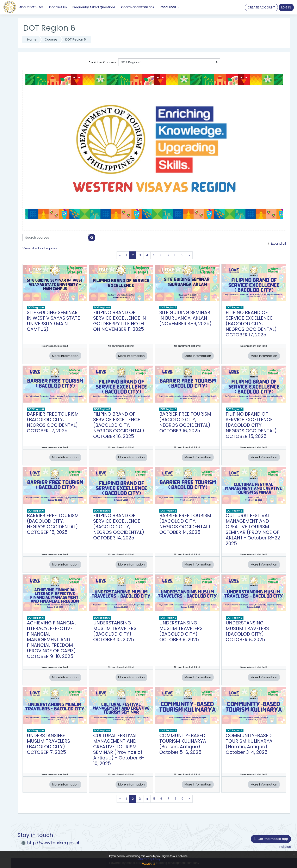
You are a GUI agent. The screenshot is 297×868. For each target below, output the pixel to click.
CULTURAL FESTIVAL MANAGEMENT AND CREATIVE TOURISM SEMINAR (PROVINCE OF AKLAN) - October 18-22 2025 (253, 529)
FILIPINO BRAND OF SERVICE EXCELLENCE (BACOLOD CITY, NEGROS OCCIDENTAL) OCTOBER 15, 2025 (251, 425)
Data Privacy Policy (148, 859)
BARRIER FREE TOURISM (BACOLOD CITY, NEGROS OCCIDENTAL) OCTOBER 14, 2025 (185, 524)
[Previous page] (120, 255)
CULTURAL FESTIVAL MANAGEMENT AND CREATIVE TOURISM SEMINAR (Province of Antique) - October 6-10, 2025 (119, 749)
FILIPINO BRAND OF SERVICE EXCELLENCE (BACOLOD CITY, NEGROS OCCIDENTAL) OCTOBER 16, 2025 (119, 425)
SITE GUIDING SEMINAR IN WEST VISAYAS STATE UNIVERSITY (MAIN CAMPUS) (53, 321)
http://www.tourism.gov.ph (54, 843)
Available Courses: (103, 62)
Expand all (278, 243)
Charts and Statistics (138, 7)
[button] (261, 8)
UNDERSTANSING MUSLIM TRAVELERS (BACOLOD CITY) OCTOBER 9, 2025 (181, 631)
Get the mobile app (271, 839)
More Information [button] (65, 356)
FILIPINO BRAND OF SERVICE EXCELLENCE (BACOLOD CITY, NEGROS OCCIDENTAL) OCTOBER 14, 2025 (119, 527)
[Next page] (189, 255)
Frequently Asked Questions (94, 7)
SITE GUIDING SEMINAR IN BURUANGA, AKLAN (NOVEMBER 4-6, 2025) (185, 318)
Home (32, 39)
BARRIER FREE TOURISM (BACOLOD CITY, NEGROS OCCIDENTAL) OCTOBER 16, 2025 (185, 422)
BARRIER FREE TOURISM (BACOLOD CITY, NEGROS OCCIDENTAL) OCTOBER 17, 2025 (53, 422)
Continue (148, 864)
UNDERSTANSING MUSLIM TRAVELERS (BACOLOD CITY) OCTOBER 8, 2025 (247, 631)
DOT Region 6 (76, 39)
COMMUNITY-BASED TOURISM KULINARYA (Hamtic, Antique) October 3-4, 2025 (249, 744)
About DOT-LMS (31, 7)
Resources (168, 7)
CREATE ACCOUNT (261, 7)
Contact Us (58, 7)
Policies (285, 847)
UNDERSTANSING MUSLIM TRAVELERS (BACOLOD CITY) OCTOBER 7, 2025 (48, 744)
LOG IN (286, 7)
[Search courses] (55, 238)
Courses (51, 39)
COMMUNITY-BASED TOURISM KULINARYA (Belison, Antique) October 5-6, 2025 (183, 744)
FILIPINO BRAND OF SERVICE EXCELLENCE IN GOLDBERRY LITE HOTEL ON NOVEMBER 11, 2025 (120, 321)
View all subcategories (40, 248)
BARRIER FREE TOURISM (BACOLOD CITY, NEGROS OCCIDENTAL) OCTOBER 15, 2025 (53, 524)
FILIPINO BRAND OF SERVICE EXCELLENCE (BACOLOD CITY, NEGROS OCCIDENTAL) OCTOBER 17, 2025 (251, 324)
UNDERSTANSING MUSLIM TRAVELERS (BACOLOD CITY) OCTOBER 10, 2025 (115, 631)
